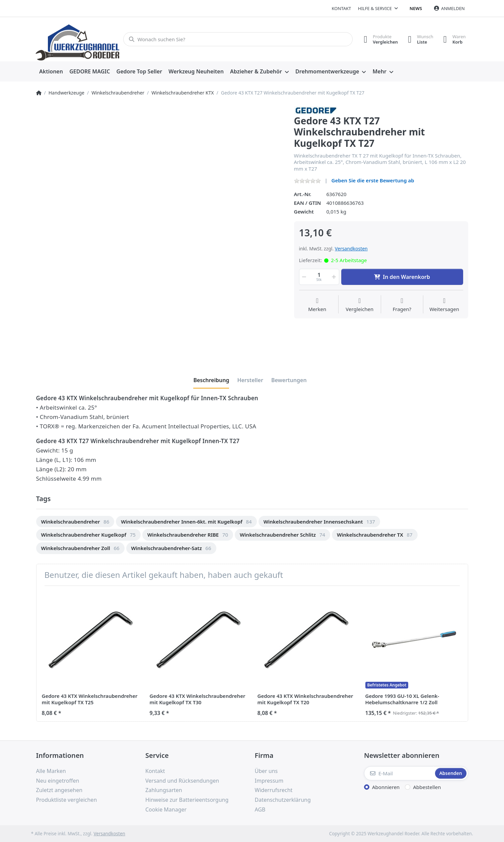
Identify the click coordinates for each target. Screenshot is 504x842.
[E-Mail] (399, 773)
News (416, 8)
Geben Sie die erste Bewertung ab (373, 180)
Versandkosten (351, 249)
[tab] (211, 380)
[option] (75, 522)
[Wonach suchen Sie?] (238, 39)
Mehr (379, 71)
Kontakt (342, 8)
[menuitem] (51, 72)
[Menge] (319, 277)
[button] (304, 277)
